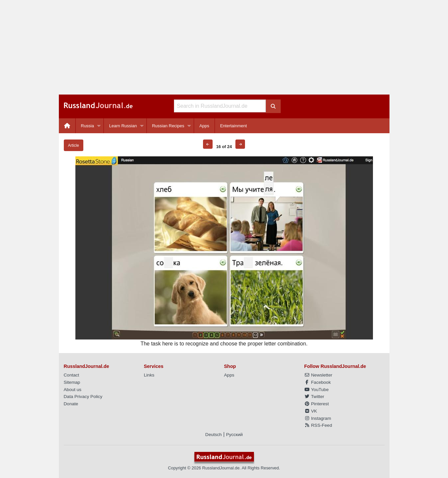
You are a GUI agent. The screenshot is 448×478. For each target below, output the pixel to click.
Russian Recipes (168, 126)
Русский (234, 435)
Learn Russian (123, 126)
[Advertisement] (224, 47)
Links (149, 375)
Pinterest (316, 404)
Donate (71, 404)
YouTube (316, 390)
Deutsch (214, 435)
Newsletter (318, 375)
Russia (88, 126)
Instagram (318, 418)
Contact (72, 375)
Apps (204, 126)
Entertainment (234, 126)
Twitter (314, 397)
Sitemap (72, 382)
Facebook (317, 382)
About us (73, 390)
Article (74, 145)
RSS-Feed (318, 425)
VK (311, 411)
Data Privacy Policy (83, 397)
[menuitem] (67, 126)
